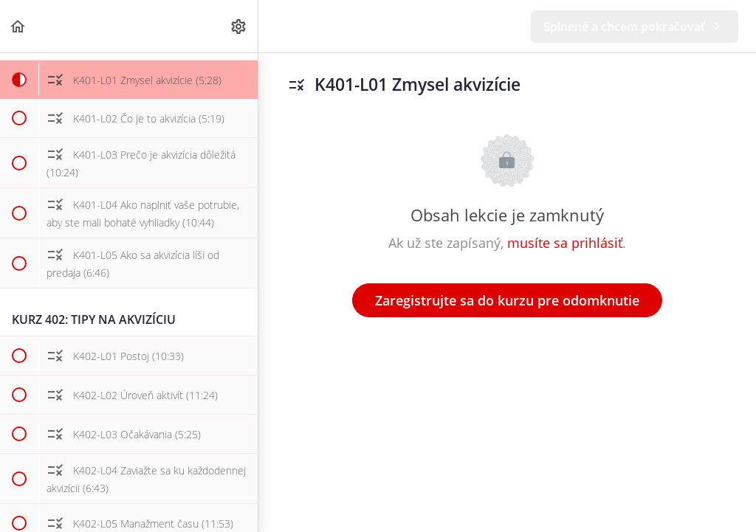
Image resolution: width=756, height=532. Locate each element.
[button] (18, 26)
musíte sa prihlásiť (565, 243)
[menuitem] (239, 26)
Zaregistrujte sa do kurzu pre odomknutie (507, 300)
